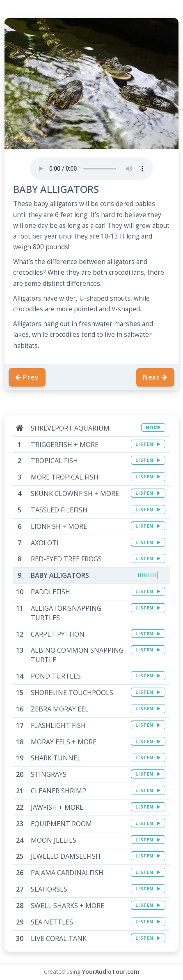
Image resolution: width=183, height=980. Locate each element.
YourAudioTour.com (111, 972)
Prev (27, 377)
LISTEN (148, 444)
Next (155, 377)
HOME (153, 427)
